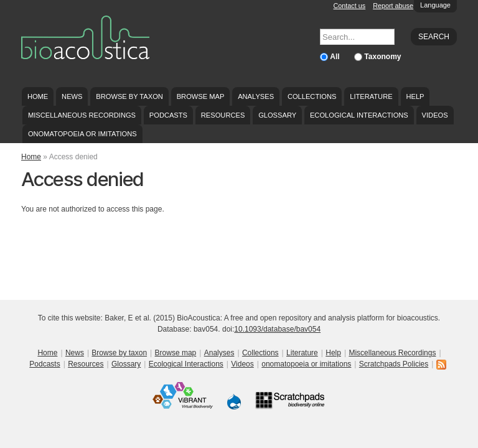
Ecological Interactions (359, 115)
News (72, 96)
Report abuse (393, 6)
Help (415, 96)
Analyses (256, 96)
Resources (223, 115)
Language (435, 5)
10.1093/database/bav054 (277, 329)
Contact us (350, 6)
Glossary (277, 115)
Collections (312, 96)
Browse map (201, 96)
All (336, 57)
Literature (371, 96)
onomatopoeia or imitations (82, 134)
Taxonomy (382, 57)
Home (38, 96)
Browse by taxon (129, 96)
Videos (435, 115)
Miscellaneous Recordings (82, 115)
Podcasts (168, 115)
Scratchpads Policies (394, 364)
